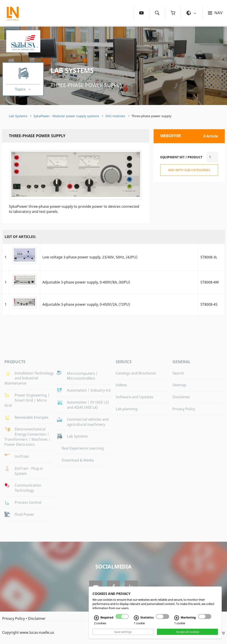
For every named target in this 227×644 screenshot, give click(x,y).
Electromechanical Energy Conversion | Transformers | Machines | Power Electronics (27, 437)
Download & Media (78, 460)
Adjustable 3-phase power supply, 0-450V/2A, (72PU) (86, 304)
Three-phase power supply (87, 85)
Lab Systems (72, 70)
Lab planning (127, 409)
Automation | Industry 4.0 (89, 390)
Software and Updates (135, 397)
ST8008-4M (210, 282)
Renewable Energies (32, 417)
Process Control (28, 502)
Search (178, 373)
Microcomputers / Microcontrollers (82, 376)
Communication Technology (28, 488)
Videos (121, 385)
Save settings (123, 632)
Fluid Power (24, 514)
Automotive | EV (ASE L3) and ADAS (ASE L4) (88, 405)
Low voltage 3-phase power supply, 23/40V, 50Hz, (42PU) (90, 257)
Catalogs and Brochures (136, 373)
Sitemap (179, 385)
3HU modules (115, 116)
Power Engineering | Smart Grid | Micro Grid (27, 400)
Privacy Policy (184, 409)
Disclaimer (181, 397)
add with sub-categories (189, 170)
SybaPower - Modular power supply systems (66, 116)
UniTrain (22, 456)
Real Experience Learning (83, 448)
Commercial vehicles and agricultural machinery (88, 422)
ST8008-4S (209, 304)
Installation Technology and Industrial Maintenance (29, 378)
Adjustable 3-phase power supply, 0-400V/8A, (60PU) (86, 282)
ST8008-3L (209, 257)
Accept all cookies (188, 632)
